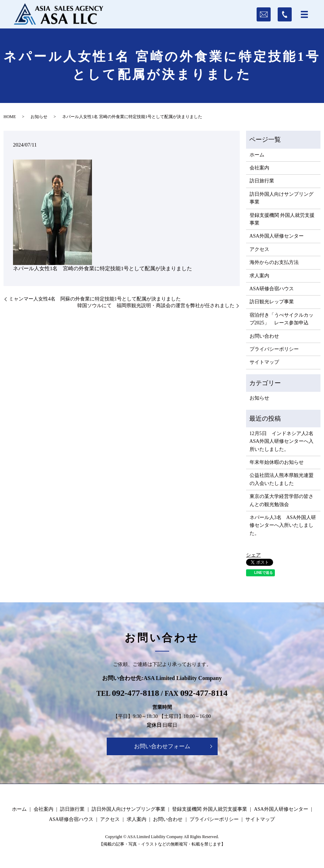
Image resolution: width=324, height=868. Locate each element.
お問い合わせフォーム (162, 746)
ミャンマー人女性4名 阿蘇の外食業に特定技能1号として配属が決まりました (95, 299)
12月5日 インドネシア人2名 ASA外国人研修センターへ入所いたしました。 (283, 441)
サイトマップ (264, 362)
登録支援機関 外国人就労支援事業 (282, 219)
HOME (10, 117)
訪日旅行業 (262, 181)
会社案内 (259, 168)
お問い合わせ (264, 336)
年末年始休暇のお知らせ (277, 462)
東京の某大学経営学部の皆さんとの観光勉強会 (282, 500)
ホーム (257, 155)
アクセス (259, 249)
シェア (253, 555)
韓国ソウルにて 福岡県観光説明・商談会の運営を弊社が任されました (156, 306)
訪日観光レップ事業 (272, 302)
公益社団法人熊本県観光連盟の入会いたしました (282, 479)
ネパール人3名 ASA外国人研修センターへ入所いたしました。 (283, 525)
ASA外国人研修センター (277, 236)
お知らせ (39, 117)
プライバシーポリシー (274, 349)
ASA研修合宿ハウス (272, 289)
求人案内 (259, 276)
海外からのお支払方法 (274, 262)
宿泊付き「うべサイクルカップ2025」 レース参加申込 (282, 319)
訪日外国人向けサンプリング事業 (282, 198)
